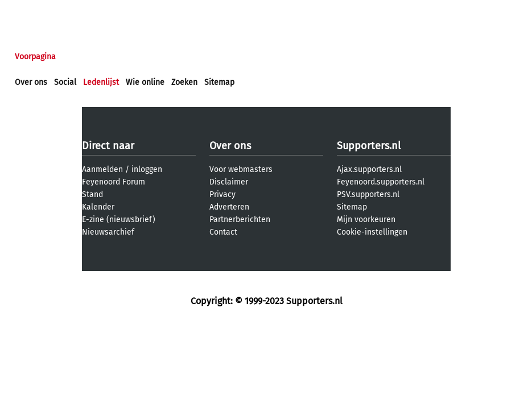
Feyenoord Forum (114, 182)
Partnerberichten (240, 220)
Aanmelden (102, 169)
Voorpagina (35, 57)
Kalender (98, 207)
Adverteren (229, 207)
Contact (223, 232)
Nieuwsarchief (108, 232)
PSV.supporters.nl (368, 194)
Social (65, 82)
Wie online (145, 82)
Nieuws (84, 57)
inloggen (147, 169)
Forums (125, 57)
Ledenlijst (101, 82)
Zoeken (184, 82)
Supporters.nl (369, 146)
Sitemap (219, 82)
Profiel (249, 57)
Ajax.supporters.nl (369, 169)
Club (215, 57)
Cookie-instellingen (372, 232)
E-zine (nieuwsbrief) (119, 220)
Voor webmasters (241, 169)
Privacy (222, 194)
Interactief (173, 57)
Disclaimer (229, 182)
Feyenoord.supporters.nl (381, 182)
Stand (92, 194)
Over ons (31, 82)
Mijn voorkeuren (366, 220)
